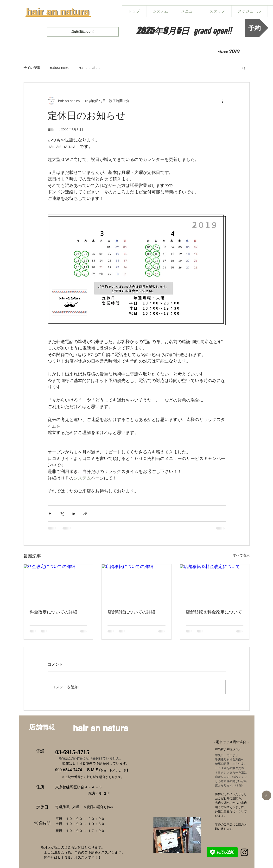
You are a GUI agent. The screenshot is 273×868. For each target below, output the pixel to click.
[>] (267, 795)
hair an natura (90, 68)
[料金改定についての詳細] (59, 584)
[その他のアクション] (223, 101)
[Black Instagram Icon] (244, 852)
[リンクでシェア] (85, 514)
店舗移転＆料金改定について (214, 612)
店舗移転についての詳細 (131, 612)
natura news (60, 68)
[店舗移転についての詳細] (136, 584)
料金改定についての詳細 (53, 612)
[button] (244, 68)
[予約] (257, 28)
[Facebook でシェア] (50, 514)
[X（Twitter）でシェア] (62, 514)
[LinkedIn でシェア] (73, 514)
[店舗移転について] (83, 32)
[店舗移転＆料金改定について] (215, 584)
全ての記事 (32, 68)
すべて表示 (241, 555)
